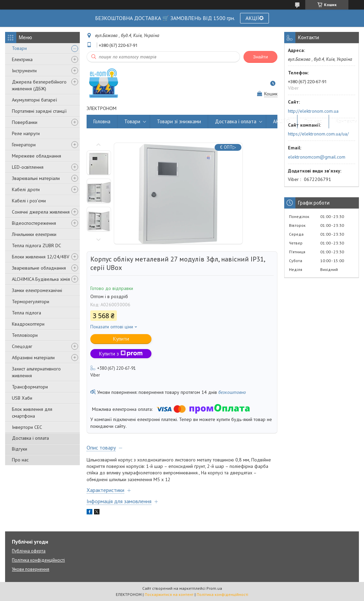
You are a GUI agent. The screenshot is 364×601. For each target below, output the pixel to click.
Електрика (22, 59)
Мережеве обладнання (37, 156)
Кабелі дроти (26, 189)
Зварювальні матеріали (36, 178)
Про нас (20, 460)
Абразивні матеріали (33, 358)
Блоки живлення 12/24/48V (41, 257)
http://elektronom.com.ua (313, 111)
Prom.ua (214, 588)
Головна (102, 121)
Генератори (24, 145)
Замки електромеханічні (37, 290)
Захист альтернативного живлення (36, 372)
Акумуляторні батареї (34, 100)
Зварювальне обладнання (39, 268)
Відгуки (20, 449)
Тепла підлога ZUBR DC (37, 245)
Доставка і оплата (30, 438)
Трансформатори (30, 387)
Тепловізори (25, 335)
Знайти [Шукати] (260, 57)
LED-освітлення (28, 167)
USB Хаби (22, 398)
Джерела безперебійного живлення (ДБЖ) (39, 85)
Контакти (347, 121)
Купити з (121, 354)
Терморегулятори (31, 302)
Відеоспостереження (34, 223)
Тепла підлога (26, 313)
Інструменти (24, 71)
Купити (121, 339)
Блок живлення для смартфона (32, 413)
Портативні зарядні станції (39, 111)
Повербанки (25, 122)
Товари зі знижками (179, 121)
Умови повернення (31, 569)
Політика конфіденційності (38, 560)
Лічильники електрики (34, 234)
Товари (19, 48)
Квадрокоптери (28, 324)
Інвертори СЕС (27, 427)
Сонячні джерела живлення (41, 212)
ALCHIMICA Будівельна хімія (41, 279)
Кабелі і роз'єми (29, 201)
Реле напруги (26, 133)
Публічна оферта (29, 551)
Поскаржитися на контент (169, 594)
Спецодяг (22, 346)
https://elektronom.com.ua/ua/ (318, 134)
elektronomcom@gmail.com (317, 157)
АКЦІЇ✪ (254, 18)
